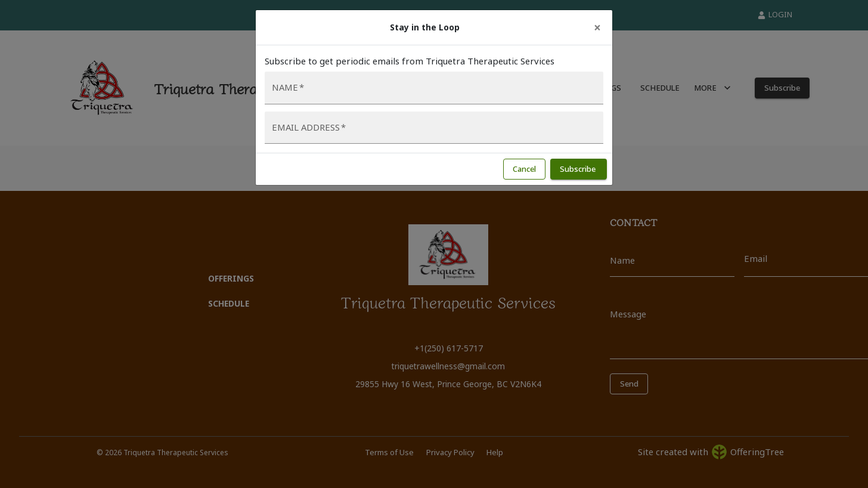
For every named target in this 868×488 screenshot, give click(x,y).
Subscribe (579, 169)
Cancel (524, 169)
